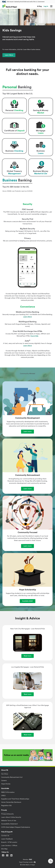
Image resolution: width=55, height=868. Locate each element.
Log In (46, 6)
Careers (4, 781)
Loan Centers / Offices (9, 846)
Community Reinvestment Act (12, 777)
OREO (3, 796)
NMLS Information (8, 792)
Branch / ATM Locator (9, 842)
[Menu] (51, 6)
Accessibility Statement (9, 824)
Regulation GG (6, 806)
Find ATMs (34, 336)
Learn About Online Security (11, 817)
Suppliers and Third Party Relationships (15, 799)
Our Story (5, 774)
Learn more (27, 432)
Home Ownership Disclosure (11, 802)
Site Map (4, 849)
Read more (28, 656)
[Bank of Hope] (10, 6)
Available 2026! (28, 601)
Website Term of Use (9, 821)
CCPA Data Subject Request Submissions (16, 827)
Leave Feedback (7, 839)
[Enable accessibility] (51, 861)
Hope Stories (6, 784)
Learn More (9, 55)
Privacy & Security (7, 814)
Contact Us (5, 836)
